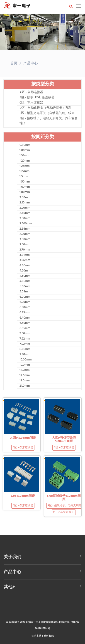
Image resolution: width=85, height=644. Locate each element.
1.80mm (25, 192)
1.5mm (24, 177)
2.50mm (25, 218)
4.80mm (25, 281)
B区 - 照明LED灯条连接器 (37, 98)
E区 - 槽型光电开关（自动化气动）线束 (47, 113)
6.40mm (25, 318)
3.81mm (25, 255)
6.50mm (25, 323)
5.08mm (25, 292)
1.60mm (25, 187)
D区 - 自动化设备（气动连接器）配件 (46, 108)
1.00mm (25, 150)
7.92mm (25, 344)
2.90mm (25, 234)
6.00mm (25, 297)
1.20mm (25, 161)
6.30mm (25, 307)
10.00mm (26, 360)
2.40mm (25, 213)
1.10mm (24, 156)
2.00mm (25, 198)
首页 (14, 63)
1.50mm (25, 182)
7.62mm (25, 339)
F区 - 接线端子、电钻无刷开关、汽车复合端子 (49, 121)
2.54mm (25, 229)
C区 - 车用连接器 (31, 103)
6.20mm (25, 302)
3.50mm (25, 245)
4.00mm (25, 266)
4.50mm (25, 276)
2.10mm (25, 203)
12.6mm (25, 375)
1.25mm (25, 166)
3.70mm (25, 250)
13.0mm (25, 381)
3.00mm (25, 239)
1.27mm (24, 171)
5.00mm (25, 287)
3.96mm (25, 260)
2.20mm (25, 208)
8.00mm (25, 349)
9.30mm (25, 355)
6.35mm (25, 313)
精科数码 (49, 636)
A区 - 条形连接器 (31, 92)
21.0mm (25, 386)
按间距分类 (43, 137)
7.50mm (25, 334)
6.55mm (25, 328)
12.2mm (25, 370)
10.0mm (25, 365)
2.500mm (26, 224)
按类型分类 (43, 84)
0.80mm (25, 145)
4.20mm (25, 271)
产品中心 (31, 63)
